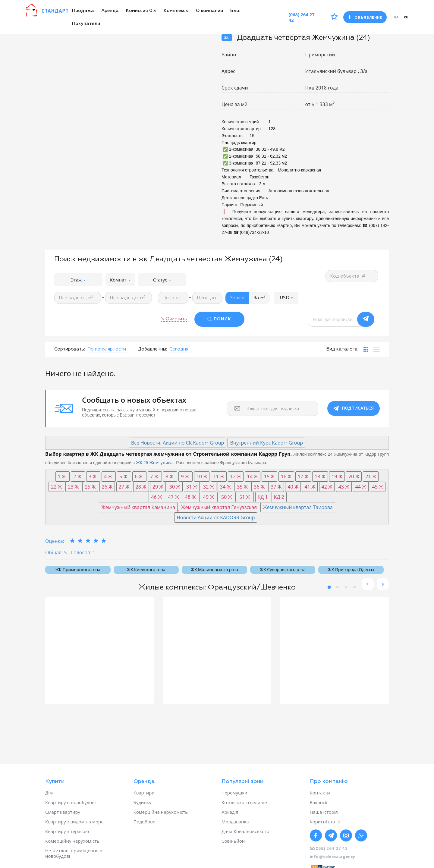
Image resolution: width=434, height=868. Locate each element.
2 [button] (338, 587)
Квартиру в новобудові (71, 802)
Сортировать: (70, 349)
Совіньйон (233, 841)
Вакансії (319, 802)
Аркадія (230, 812)
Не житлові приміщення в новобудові (74, 853)
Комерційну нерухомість (72, 841)
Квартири (144, 793)
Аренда (110, 11)
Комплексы (176, 11)
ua (396, 17)
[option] (99, 651)
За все (237, 298)
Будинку (143, 802)
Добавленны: (152, 349)
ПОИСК (222, 319)
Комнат (120, 280)
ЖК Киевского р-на (146, 569)
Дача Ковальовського (245, 831)
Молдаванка (235, 822)
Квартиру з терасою (67, 831)
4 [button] (354, 587)
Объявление (365, 17)
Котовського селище (244, 802)
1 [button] (329, 587)
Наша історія (324, 812)
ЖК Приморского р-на (78, 569)
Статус (162, 280)
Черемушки (234, 793)
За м (259, 297)
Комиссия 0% (141, 11)
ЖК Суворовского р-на (283, 569)
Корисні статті (325, 822)
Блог (236, 11)
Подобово (145, 822)
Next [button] (383, 584)
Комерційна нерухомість (161, 812)
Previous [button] (368, 584)
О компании (209, 11)
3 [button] (346, 587)
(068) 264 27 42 (302, 17)
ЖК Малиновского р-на (214, 569)
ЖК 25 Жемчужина (154, 463)
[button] (286, 298)
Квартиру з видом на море (74, 822)
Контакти (320, 793)
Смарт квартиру (63, 812)
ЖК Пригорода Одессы (351, 569)
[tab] (366, 349)
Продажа (83, 11)
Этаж (78, 280)
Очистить (176, 319)
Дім (49, 793)
